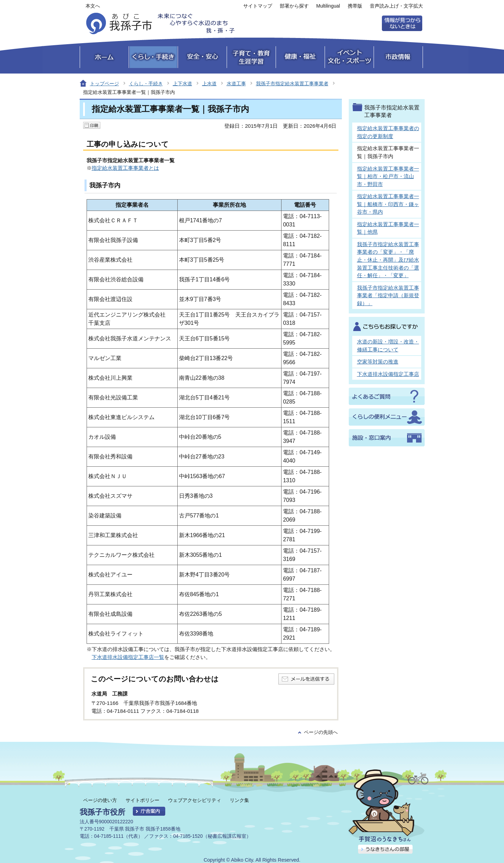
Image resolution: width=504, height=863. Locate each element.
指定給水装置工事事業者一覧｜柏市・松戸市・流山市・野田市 (388, 176)
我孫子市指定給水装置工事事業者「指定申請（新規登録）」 (388, 295)
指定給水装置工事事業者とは (125, 168)
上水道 (209, 84)
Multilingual (328, 6)
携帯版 (355, 6)
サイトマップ (258, 6)
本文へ (93, 6)
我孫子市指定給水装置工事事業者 (292, 84)
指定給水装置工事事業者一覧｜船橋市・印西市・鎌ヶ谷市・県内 (388, 204)
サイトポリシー (142, 800)
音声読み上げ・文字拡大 (396, 6)
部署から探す (294, 6)
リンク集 (239, 800)
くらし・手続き (146, 84)
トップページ (105, 84)
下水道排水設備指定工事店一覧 (128, 657)
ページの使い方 (100, 800)
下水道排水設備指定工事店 (388, 374)
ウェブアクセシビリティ (195, 800)
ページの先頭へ (321, 732)
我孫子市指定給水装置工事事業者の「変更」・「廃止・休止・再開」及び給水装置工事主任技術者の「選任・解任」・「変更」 (388, 260)
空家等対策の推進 (378, 362)
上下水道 (182, 84)
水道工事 (236, 84)
